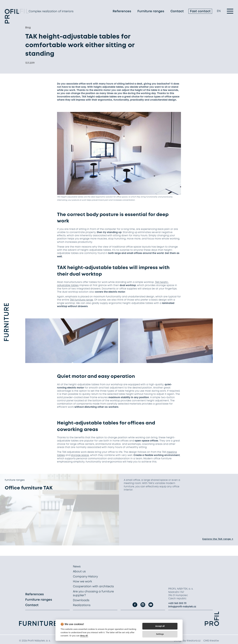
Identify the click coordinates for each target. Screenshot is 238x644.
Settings (160, 634)
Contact (177, 12)
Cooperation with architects (93, 587)
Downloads (81, 600)
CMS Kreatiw (211, 641)
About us (79, 572)
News (77, 567)
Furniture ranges (151, 12)
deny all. (84, 636)
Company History (85, 577)
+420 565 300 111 (177, 603)
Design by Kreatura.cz (187, 641)
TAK (72, 300)
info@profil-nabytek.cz (182, 607)
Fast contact (200, 12)
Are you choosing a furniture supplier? (93, 594)
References (122, 12)
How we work (82, 582)
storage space (80, 455)
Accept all (160, 626)
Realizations (82, 605)
